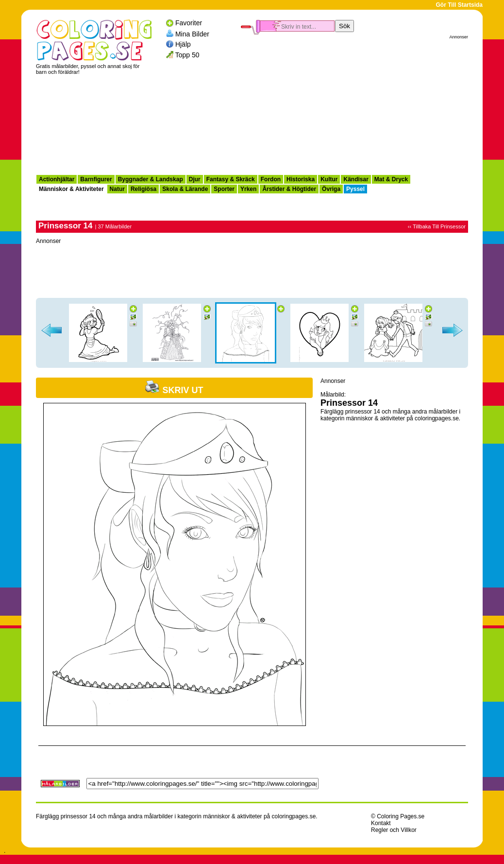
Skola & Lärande (185, 189)
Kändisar (356, 179)
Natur (117, 189)
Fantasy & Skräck (231, 179)
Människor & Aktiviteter (71, 189)
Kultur (329, 179)
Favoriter (189, 23)
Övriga (331, 189)
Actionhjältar (57, 179)
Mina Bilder (192, 34)
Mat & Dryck (391, 179)
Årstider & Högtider (289, 189)
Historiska (301, 179)
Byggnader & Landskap (151, 179)
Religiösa (143, 189)
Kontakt (381, 823)
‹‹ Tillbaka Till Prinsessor (437, 226)
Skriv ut (174, 390)
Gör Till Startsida (459, 5)
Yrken (248, 189)
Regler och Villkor (394, 830)
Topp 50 (187, 55)
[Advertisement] (354, 103)
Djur (195, 179)
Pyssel (355, 189)
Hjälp (183, 44)
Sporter (224, 189)
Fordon (271, 179)
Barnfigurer (96, 179)
